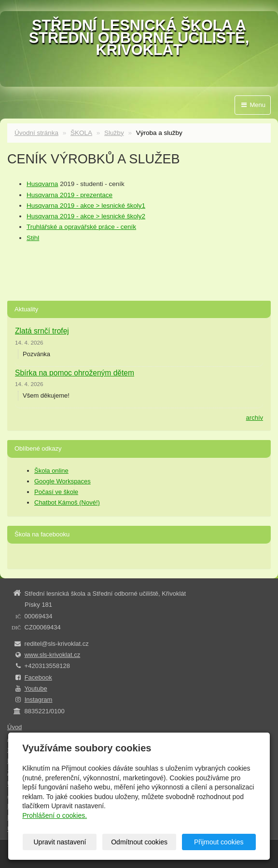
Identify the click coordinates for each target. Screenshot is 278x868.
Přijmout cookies (219, 842)
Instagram (39, 700)
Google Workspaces (63, 481)
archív (255, 418)
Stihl (33, 238)
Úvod (14, 727)
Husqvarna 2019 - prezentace (69, 195)
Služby (114, 133)
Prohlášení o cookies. (55, 815)
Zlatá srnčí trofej (42, 331)
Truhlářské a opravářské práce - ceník (81, 227)
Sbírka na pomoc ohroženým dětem (75, 373)
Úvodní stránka (36, 133)
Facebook (38, 677)
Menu (253, 105)
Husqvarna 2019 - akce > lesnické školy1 (86, 206)
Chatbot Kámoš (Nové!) (67, 502)
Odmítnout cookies (139, 842)
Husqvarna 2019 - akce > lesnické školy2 (86, 216)
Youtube (35, 688)
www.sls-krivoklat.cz (53, 655)
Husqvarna (42, 184)
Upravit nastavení (60, 842)
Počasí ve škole (56, 492)
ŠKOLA (81, 133)
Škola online (51, 471)
